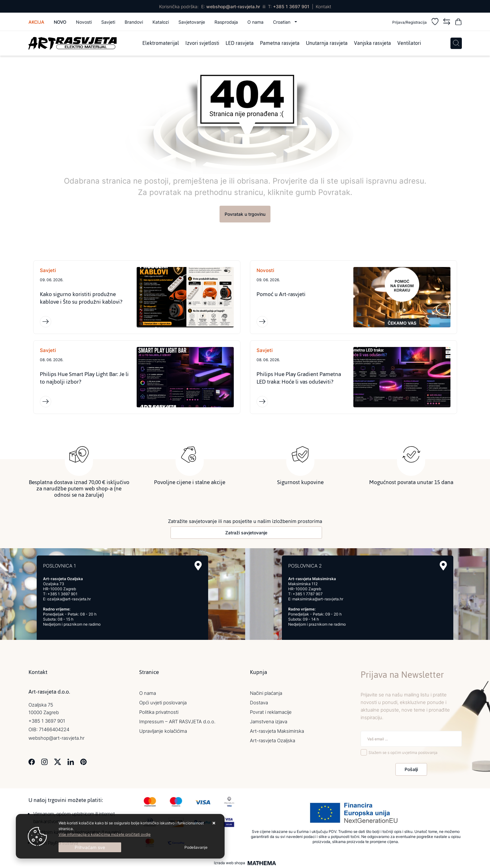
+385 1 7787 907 (308, 594)
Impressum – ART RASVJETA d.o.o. (177, 722)
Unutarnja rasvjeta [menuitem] (327, 43)
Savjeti (108, 22)
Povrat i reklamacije (271, 712)
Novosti (84, 22)
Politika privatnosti (159, 712)
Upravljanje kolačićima (163, 731)
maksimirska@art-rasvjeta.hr (318, 599)
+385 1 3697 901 (291, 6)
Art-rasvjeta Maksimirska (277, 731)
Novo (60, 22)
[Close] (90, 847)
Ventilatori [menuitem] (409, 43)
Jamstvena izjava (269, 722)
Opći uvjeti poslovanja (163, 703)
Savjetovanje (192, 22)
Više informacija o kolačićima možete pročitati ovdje (105, 834)
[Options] (196, 847)
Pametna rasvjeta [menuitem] (280, 43)
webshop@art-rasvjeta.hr (233, 6)
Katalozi (161, 22)
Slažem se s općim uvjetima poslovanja (403, 753)
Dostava (259, 703)
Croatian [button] (282, 22)
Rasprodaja (226, 22)
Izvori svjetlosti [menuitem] (202, 43)
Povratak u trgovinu (245, 214)
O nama (255, 22)
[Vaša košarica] (458, 23)
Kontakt (323, 6)
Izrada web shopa (229, 863)
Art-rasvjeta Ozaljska (273, 741)
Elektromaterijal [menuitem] (161, 43)
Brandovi (134, 22)
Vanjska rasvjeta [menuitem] (372, 43)
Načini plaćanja (266, 693)
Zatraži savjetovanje (246, 533)
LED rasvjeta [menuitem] (240, 43)
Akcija (36, 22)
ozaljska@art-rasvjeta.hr (69, 599)
